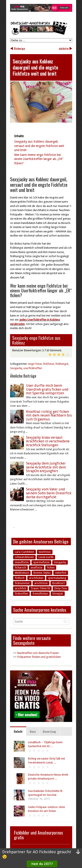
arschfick (20, 588)
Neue (33, 731)
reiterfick (61, 573)
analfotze (37, 567)
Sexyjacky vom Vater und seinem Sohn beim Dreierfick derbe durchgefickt (49, 493)
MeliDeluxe (22, 573)
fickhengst (62, 364)
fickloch (20, 578)
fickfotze (49, 364)
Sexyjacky (16, 368)
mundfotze (22, 562)
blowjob (58, 594)
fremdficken (40, 594)
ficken (51, 567)
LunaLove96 (46, 557)
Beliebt (18, 731)
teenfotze (45, 552)
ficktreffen (21, 594)
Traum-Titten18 (40, 588)
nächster (64, 48)
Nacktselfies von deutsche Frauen (38, 653)
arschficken (36, 578)
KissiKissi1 (58, 583)
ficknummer (22, 583)
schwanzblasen (24, 557)
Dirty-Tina (61, 588)
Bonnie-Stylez (42, 573)
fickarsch (20, 567)
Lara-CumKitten (24, 552)
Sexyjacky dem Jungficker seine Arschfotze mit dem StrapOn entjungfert (46, 467)
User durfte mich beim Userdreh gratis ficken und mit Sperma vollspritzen (47, 389)
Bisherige (19, 48)
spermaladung (57, 578)
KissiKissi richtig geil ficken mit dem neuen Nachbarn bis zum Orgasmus (49, 415)
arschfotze (41, 583)
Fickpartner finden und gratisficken (39, 657)
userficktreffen (33, 368)
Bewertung (50, 731)
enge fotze (35, 364)
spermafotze (41, 562)
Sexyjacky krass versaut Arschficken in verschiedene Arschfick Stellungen (48, 441)
